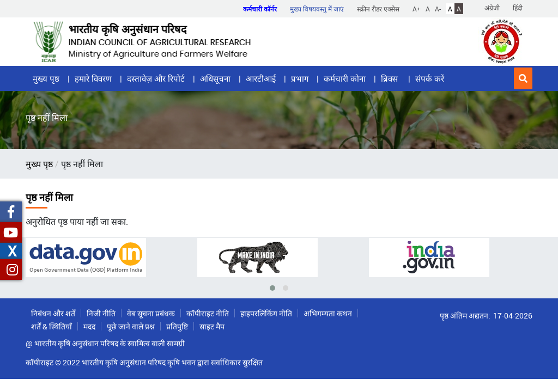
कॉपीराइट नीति (208, 313)
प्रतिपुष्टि (177, 326)
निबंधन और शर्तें (53, 313)
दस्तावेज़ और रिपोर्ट (156, 78)
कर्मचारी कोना (345, 78)
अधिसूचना (215, 78)
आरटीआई (261, 78)
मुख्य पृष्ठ (46, 78)
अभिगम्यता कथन (328, 313)
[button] (523, 78)
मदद (89, 326)
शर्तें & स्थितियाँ (51, 326)
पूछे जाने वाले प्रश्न (131, 326)
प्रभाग (300, 78)
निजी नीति (101, 313)
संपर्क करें (430, 78)
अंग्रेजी (492, 8)
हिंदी (518, 8)
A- (438, 9)
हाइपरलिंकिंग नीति (266, 313)
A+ (417, 9)
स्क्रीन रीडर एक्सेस (378, 9)
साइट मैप (212, 326)
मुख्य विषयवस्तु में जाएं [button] (317, 9)
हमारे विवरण (93, 78)
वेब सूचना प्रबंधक (151, 313)
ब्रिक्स (390, 78)
